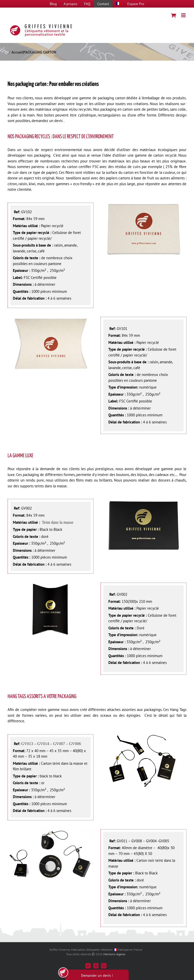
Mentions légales (114, 954)
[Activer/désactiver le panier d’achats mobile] (174, 15)
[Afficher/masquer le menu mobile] (184, 15)
